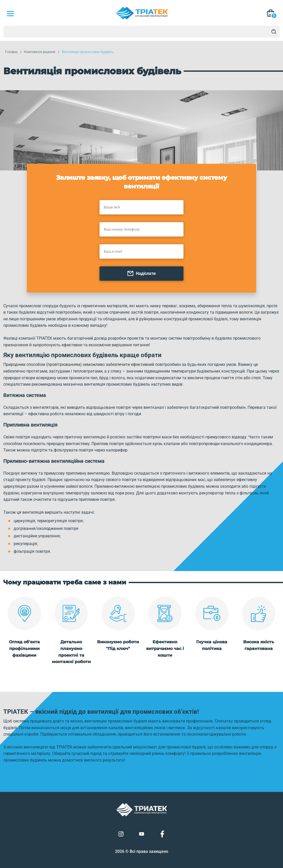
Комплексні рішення (38, 52)
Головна (10, 52)
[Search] (274, 32)
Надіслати (141, 266)
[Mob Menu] (10, 14)
